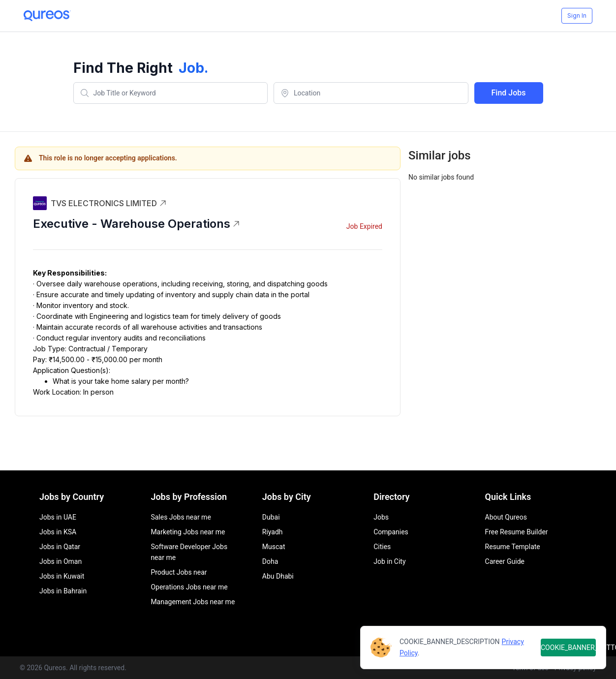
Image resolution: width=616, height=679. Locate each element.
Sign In (577, 15)
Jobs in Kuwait (62, 576)
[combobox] (171, 93)
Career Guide (505, 561)
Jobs (381, 517)
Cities (382, 547)
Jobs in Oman (61, 561)
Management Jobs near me (193, 602)
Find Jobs (509, 93)
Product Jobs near (179, 572)
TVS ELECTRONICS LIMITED (109, 203)
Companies (391, 532)
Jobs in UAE (58, 517)
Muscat (274, 547)
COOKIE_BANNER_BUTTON (568, 648)
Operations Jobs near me (189, 587)
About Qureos (506, 517)
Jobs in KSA (58, 532)
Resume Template (513, 547)
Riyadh (273, 532)
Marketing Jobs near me (188, 532)
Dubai (271, 517)
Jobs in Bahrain (63, 591)
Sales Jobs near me (181, 517)
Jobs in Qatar (60, 547)
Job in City (389, 561)
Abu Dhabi (278, 576)
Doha (270, 561)
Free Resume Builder (517, 532)
